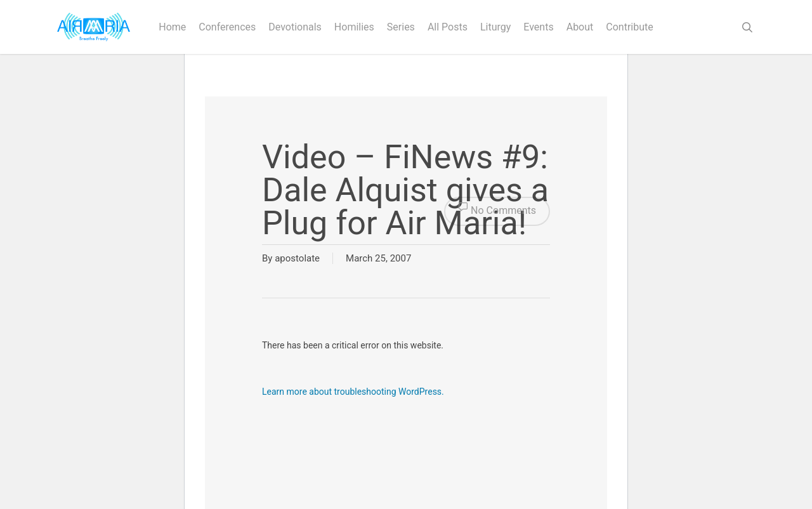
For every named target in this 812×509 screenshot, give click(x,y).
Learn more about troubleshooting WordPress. (353, 392)
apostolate (297, 258)
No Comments (497, 211)
